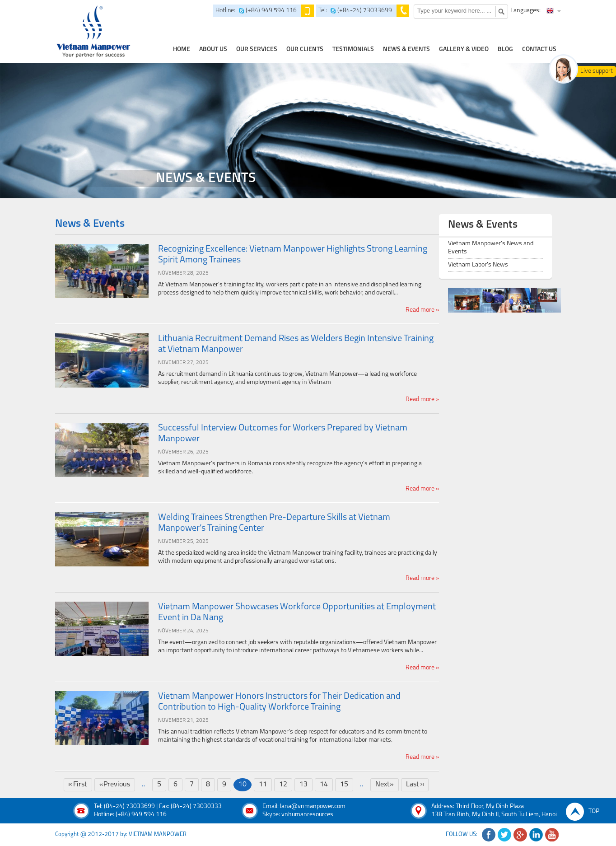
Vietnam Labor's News (478, 265)
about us (213, 49)
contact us (539, 49)
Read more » (422, 310)
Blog (505, 49)
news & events (406, 49)
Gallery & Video (464, 49)
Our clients (305, 49)
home (182, 49)
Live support (597, 71)
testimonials (353, 49)
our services (257, 49)
